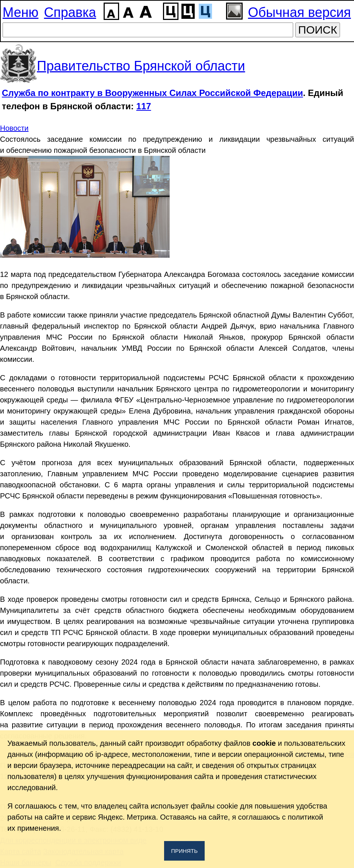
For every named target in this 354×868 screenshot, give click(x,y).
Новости (14, 128)
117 (144, 106)
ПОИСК (318, 30)
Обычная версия (300, 12)
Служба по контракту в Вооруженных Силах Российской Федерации (152, 93)
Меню (20, 12)
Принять (184, 851)
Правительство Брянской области (141, 66)
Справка (70, 12)
